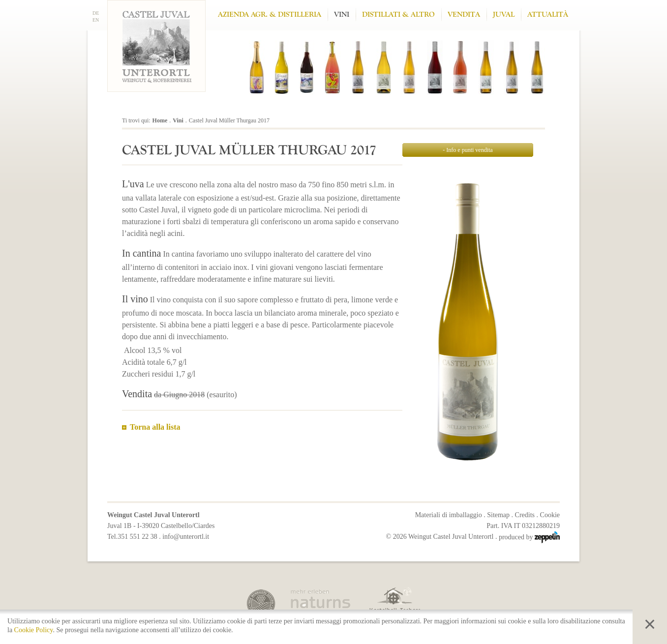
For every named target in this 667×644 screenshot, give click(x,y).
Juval (504, 15)
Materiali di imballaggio (449, 515)
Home (160, 120)
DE (96, 13)
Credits (525, 515)
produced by (529, 537)
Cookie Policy (34, 630)
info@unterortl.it (186, 537)
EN (96, 20)
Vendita (464, 15)
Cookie (550, 515)
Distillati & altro (398, 15)
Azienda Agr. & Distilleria (270, 15)
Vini (342, 15)
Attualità (548, 15)
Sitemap (498, 515)
